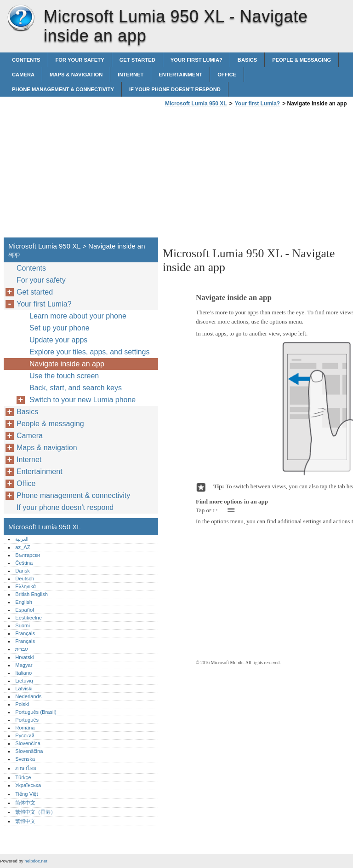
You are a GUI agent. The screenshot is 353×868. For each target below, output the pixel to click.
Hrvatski (24, 657)
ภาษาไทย (26, 768)
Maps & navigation (76, 75)
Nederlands (28, 696)
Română (25, 728)
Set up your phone (60, 328)
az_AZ (23, 547)
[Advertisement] (240, 175)
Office (227, 75)
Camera (23, 75)
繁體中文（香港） (35, 812)
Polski (22, 704)
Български (28, 555)
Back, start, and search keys (76, 388)
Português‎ (27, 720)
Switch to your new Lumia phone (83, 400)
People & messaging (302, 60)
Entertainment (180, 75)
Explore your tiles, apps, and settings (89, 352)
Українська (28, 785)
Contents (26, 60)
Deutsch (25, 579)
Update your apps (58, 340)
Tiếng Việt (26, 794)
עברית (22, 649)
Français (25, 633)
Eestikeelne (28, 618)
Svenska (25, 759)
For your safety (80, 60)
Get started (137, 60)
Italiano (23, 673)
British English (31, 594)
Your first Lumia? (196, 60)
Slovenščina (29, 751)
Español (24, 610)
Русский (25, 735)
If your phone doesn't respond (175, 89)
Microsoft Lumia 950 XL (21, 18)
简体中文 (25, 803)
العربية (22, 539)
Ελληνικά (26, 586)
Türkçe (23, 777)
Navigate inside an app (67, 364)
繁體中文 (25, 821)
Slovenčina (28, 743)
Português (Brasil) (36, 712)
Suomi (23, 625)
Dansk (23, 571)
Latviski (24, 689)
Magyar (24, 665)
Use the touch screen (64, 376)
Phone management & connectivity (63, 89)
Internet (131, 75)
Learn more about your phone (78, 316)
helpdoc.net (36, 861)
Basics (247, 60)
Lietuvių (24, 681)
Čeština (24, 563)
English (24, 602)
